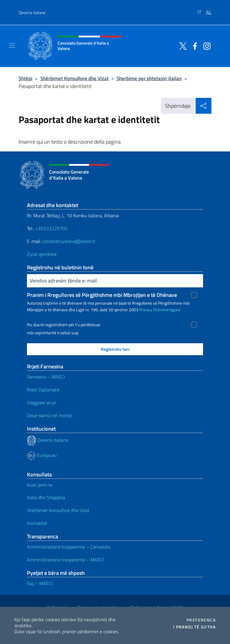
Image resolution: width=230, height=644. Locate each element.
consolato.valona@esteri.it (69, 241)
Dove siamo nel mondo (50, 415)
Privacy (146, 310)
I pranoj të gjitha (194, 627)
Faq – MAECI (40, 583)
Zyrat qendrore (42, 254)
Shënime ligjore (167, 310)
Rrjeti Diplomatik (43, 390)
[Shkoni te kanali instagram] (205, 45)
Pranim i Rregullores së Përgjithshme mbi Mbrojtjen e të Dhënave (102, 295)
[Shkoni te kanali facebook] (193, 45)
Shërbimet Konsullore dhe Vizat (75, 78)
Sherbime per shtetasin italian (149, 78)
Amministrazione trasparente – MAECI (65, 560)
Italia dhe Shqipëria (46, 497)
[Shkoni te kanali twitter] (181, 45)
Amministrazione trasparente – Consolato (69, 547)
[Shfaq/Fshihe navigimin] (12, 45)
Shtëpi (25, 78)
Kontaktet (37, 523)
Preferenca (201, 620)
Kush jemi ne (40, 485)
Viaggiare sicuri (41, 402)
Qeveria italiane (32, 12)
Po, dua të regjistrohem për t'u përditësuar (64, 325)
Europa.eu (42, 455)
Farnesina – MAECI (46, 377)
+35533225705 (52, 228)
